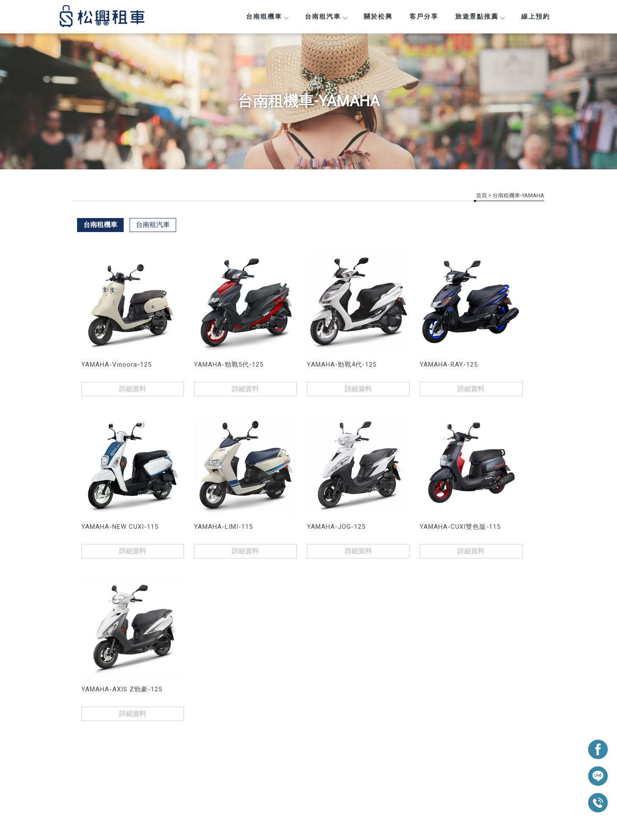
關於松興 (378, 17)
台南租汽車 (326, 17)
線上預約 (536, 17)
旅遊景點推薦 (480, 17)
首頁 (481, 195)
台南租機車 (267, 17)
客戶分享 (424, 17)
